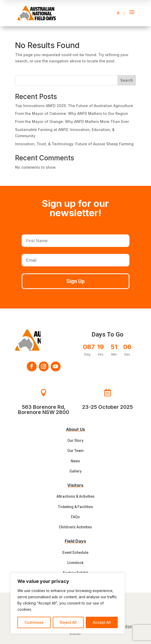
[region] (68, 603)
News (75, 461)
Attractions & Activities (75, 496)
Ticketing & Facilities (75, 507)
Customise (34, 622)
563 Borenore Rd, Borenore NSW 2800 (44, 410)
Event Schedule (75, 553)
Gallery (75, 471)
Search (127, 80)
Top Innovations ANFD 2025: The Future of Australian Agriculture (74, 106)
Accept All (102, 622)
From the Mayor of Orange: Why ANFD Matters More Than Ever (72, 121)
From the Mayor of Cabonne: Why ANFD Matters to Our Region (72, 113)
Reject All (68, 622)
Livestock (75, 563)
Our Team (75, 451)
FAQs (75, 517)
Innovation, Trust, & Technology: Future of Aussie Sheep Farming (74, 144)
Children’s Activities (75, 527)
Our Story (75, 441)
